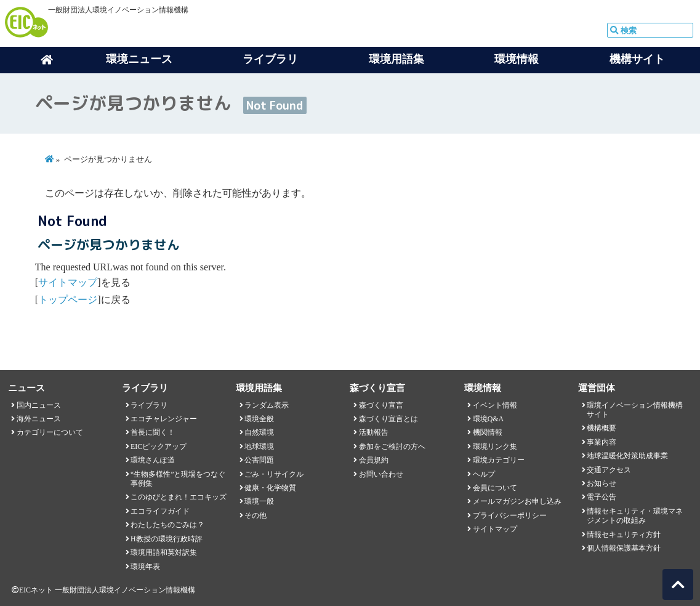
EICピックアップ (159, 446)
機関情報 (488, 432)
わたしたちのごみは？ (167, 525)
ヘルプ (484, 474)
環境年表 (145, 567)
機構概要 (601, 428)
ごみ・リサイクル (274, 474)
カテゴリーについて (50, 432)
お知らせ (601, 483)
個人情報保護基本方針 (624, 548)
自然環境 (259, 432)
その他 (255, 515)
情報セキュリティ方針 (624, 535)
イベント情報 (495, 405)
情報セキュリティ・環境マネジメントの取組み (635, 516)
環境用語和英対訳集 (164, 552)
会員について (495, 488)
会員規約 (374, 460)
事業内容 (601, 442)
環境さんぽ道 (153, 460)
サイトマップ (68, 282)
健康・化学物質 (270, 488)
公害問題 (259, 460)
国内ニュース (39, 405)
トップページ (68, 300)
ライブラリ (149, 405)
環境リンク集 (495, 446)
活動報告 (374, 432)
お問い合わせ (381, 474)
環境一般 (259, 501)
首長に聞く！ (153, 432)
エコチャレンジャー (164, 419)
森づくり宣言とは (388, 419)
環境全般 (259, 419)
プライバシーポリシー (510, 515)
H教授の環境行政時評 (167, 539)
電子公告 (601, 497)
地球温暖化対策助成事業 (627, 456)
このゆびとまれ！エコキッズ (179, 497)
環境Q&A (488, 419)
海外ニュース (39, 419)
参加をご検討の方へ (392, 446)
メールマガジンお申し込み (517, 501)
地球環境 (259, 446)
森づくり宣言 (381, 405)
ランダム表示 (267, 405)
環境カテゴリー (499, 460)
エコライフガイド (160, 511)
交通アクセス (609, 470)
